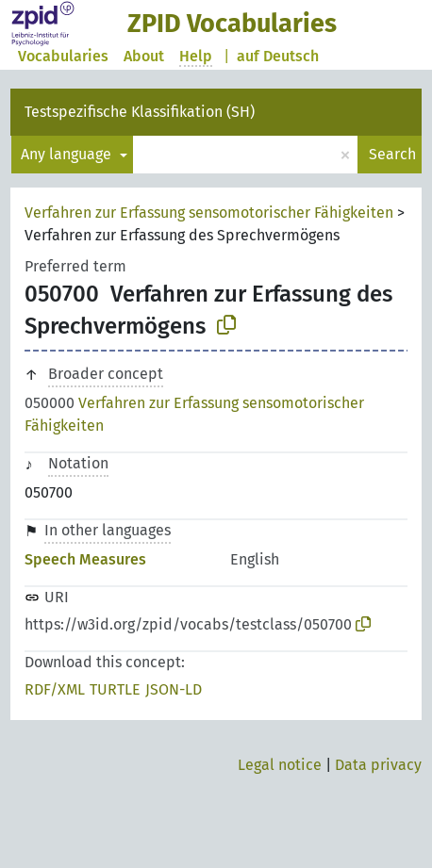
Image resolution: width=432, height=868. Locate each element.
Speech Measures (85, 559)
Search (392, 154)
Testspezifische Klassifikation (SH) (140, 112)
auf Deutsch (278, 56)
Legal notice (280, 765)
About (144, 56)
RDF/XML (55, 689)
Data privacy (378, 765)
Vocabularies (63, 56)
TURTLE (115, 689)
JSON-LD (174, 689)
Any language (68, 154)
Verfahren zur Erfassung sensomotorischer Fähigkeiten (209, 213)
